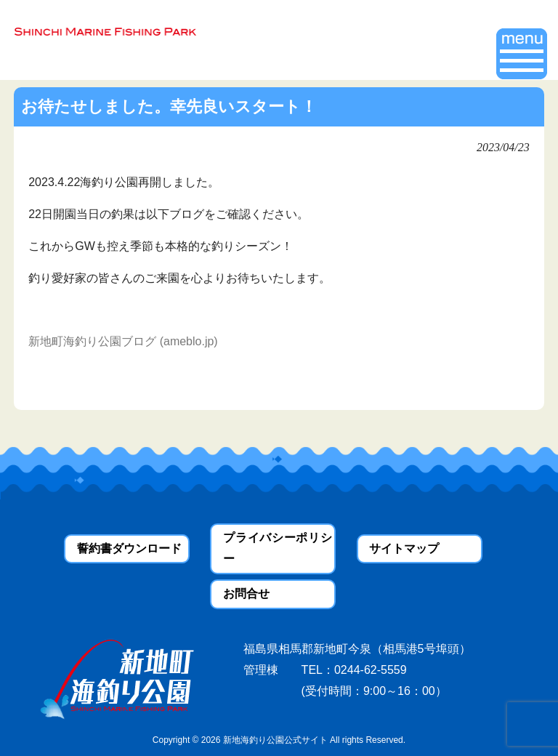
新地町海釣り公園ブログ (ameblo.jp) (123, 341)
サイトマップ (404, 548)
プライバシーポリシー (277, 548)
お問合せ (246, 594)
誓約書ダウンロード (129, 548)
